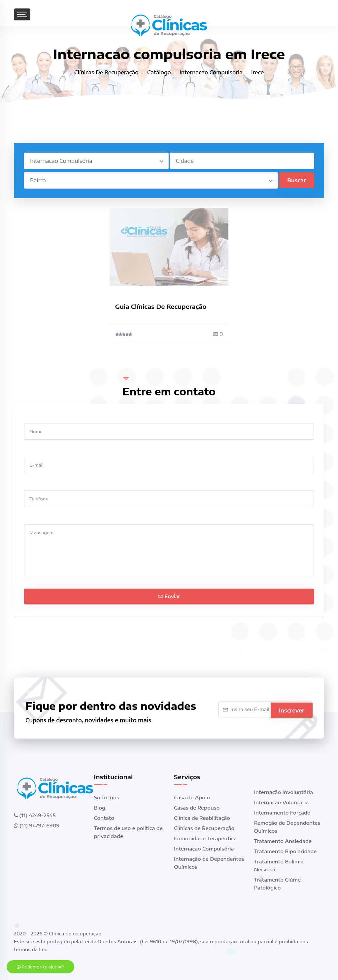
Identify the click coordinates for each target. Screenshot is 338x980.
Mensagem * (39, 518)
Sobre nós (107, 797)
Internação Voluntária (282, 802)
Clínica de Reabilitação (202, 818)
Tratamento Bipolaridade (286, 851)
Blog (100, 808)
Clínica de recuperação (75, 934)
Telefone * (36, 484)
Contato (104, 818)
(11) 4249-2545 (35, 815)
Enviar (169, 596)
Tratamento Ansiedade (283, 841)
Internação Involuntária (284, 792)
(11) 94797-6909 (37, 825)
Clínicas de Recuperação (204, 828)
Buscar (297, 180)
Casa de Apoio (192, 797)
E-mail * (34, 450)
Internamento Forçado (282, 813)
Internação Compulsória (204, 849)
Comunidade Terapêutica (205, 838)
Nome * (33, 417)
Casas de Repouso (197, 808)
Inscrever (292, 709)
